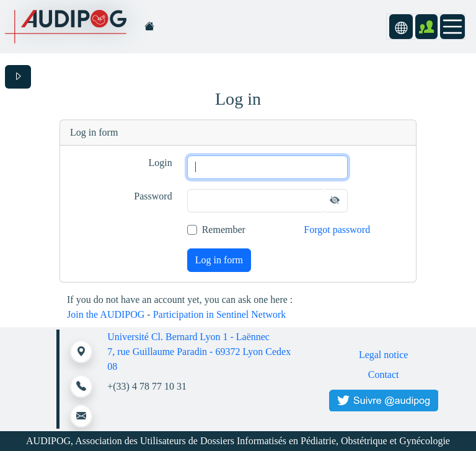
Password (153, 196)
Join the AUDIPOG (106, 314)
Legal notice (384, 355)
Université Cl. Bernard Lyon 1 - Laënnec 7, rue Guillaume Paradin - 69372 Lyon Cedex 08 (199, 352)
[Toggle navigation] (452, 27)
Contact (384, 374)
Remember (224, 230)
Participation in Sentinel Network (220, 314)
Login (160, 163)
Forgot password (337, 230)
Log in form (219, 260)
